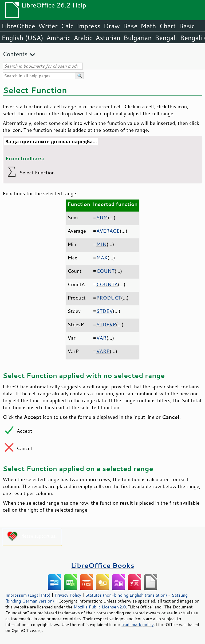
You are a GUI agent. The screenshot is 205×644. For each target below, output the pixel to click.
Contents (15, 54)
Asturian (108, 38)
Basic (187, 26)
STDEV (105, 311)
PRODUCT (109, 298)
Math (148, 26)
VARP (103, 351)
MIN (101, 244)
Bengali (166, 38)
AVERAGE (108, 231)
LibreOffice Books (102, 565)
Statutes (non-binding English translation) (126, 595)
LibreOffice (18, 26)
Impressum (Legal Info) (28, 595)
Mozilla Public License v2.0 (100, 607)
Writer (48, 26)
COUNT (105, 271)
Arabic (83, 38)
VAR (101, 338)
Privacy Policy (68, 595)
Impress (89, 26)
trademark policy (137, 624)
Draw (112, 26)
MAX (102, 258)
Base (130, 26)
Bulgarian (138, 38)
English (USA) (22, 38)
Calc (67, 26)
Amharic (58, 38)
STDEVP (106, 324)
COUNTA (107, 284)
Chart (167, 26)
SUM (102, 217)
